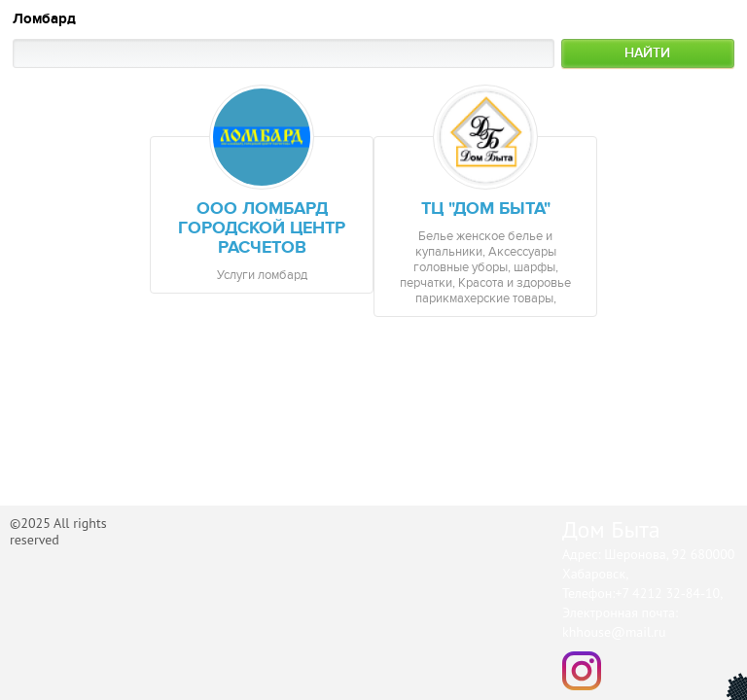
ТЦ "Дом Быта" (486, 209)
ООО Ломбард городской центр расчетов (262, 228)
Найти (647, 53)
